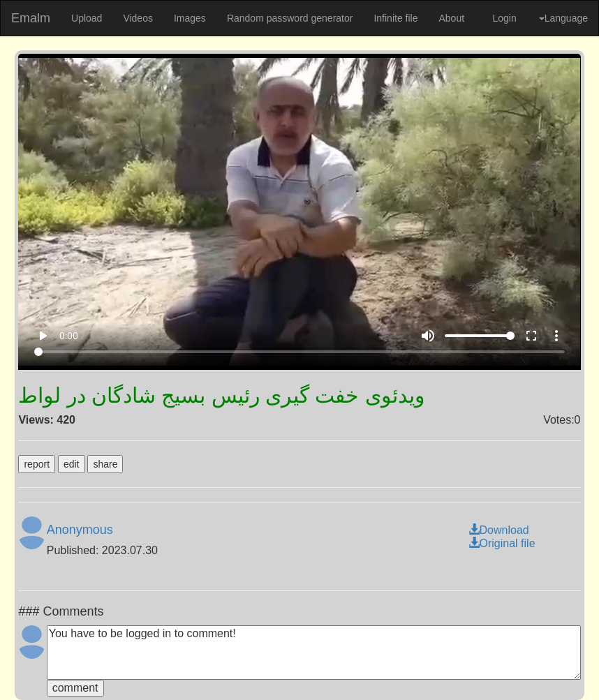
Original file (502, 543)
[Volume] (480, 336)
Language (563, 18)
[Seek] (300, 352)
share (105, 464)
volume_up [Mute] (428, 336)
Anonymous (80, 530)
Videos (138, 18)
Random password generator (290, 18)
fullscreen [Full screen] (531, 336)
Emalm (31, 18)
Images (190, 18)
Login (504, 18)
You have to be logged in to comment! (314, 653)
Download (499, 530)
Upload (87, 18)
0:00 (69, 336)
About (451, 18)
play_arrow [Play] (43, 336)
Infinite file (395, 18)
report (37, 464)
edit (72, 464)
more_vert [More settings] (556, 336)
